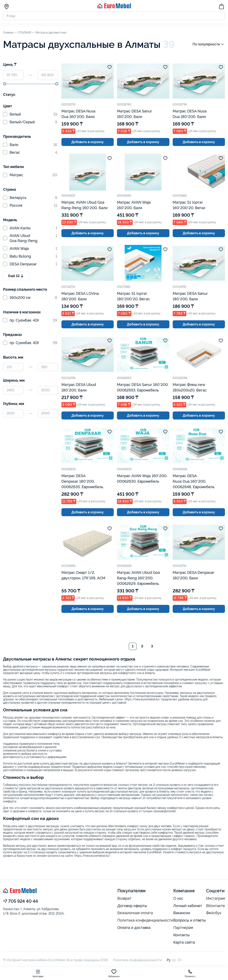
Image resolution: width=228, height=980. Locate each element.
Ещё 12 (16, 276)
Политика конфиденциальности (145, 920)
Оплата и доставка (134, 928)
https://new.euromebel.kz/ (143, 699)
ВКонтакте (216, 906)
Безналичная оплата (135, 913)
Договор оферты (132, 906)
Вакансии (182, 913)
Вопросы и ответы (190, 920)
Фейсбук (214, 913)
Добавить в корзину (88, 142)
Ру (169, 960)
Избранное (114, 973)
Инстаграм (216, 898)
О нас (178, 898)
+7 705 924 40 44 (21, 901)
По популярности (209, 44)
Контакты (181, 935)
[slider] (4, 84)
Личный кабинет (188, 906)
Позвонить (190, 973)
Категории (38, 973)
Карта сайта (184, 942)
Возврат (124, 898)
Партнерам (183, 928)
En (180, 960)
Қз (174, 960)
